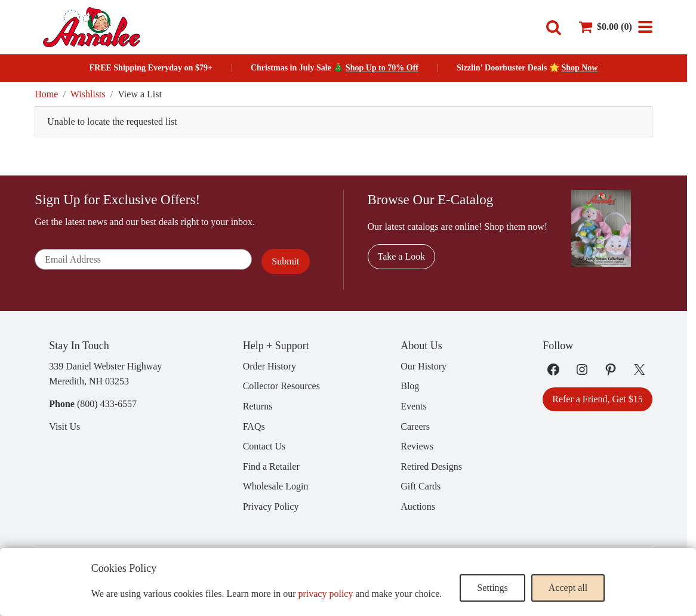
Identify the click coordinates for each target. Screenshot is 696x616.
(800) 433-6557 (107, 404)
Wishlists (88, 94)
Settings (492, 588)
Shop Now (579, 68)
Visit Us (64, 426)
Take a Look (402, 256)
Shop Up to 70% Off (382, 68)
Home (46, 94)
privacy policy (325, 594)
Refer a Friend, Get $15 (598, 399)
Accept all (568, 588)
